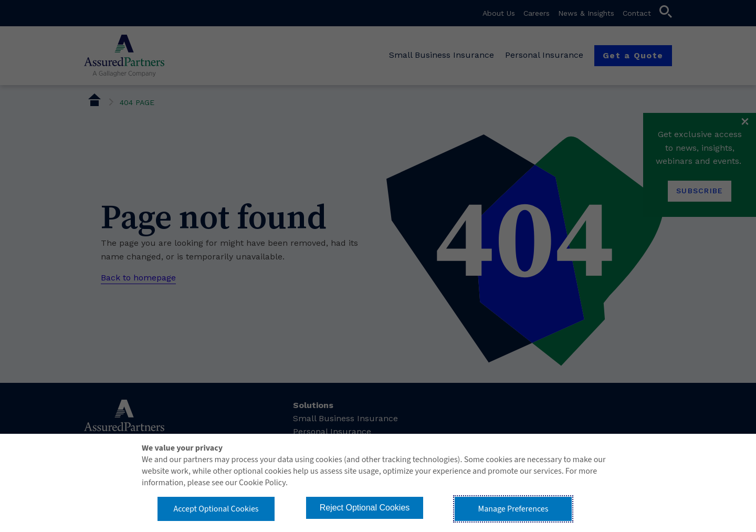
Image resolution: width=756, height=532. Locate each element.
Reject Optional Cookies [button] (365, 508)
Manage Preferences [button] (513, 509)
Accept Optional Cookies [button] (216, 509)
